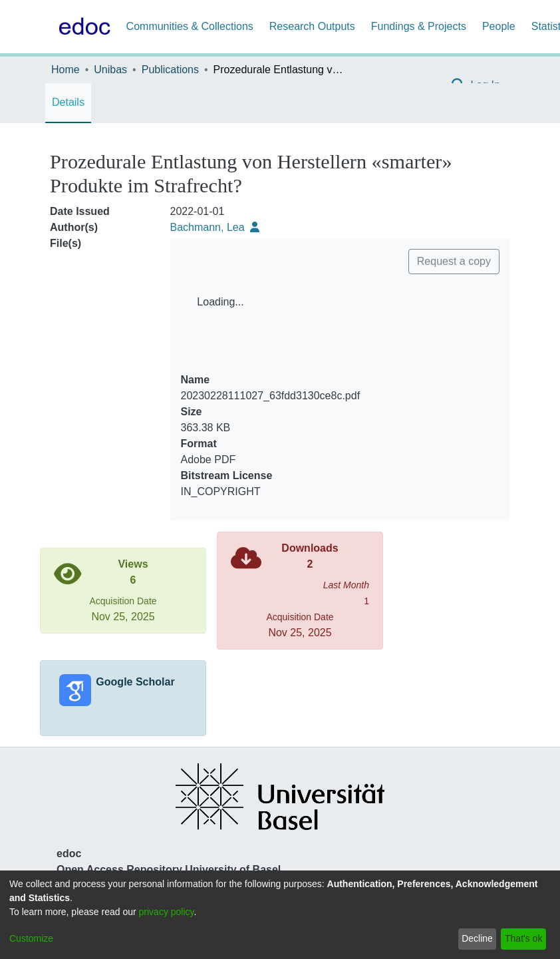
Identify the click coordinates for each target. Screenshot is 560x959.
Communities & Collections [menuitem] (190, 26)
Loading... (220, 302)
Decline (477, 938)
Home (66, 70)
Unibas (110, 70)
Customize (31, 938)
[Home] (82, 27)
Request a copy (454, 261)
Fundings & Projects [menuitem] (419, 26)
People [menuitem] (499, 26)
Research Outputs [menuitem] (312, 26)
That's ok (523, 938)
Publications (170, 70)
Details (68, 102)
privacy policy (167, 912)
